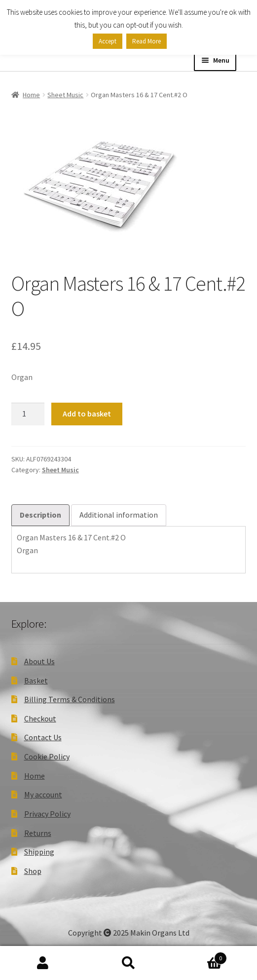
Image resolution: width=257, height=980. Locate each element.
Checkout (40, 718)
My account (43, 794)
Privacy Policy (47, 814)
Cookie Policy (47, 756)
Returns (38, 833)
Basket (36, 680)
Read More (147, 41)
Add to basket (87, 414)
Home (31, 95)
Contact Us (43, 737)
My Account (43, 963)
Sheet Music (65, 95)
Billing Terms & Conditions (70, 699)
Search (129, 963)
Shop (33, 871)
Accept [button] (108, 41)
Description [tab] (40, 515)
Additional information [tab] (119, 515)
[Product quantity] (28, 414)
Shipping (39, 852)
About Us (39, 661)
